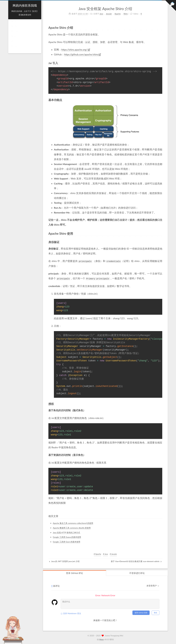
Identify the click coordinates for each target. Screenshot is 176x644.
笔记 (14, 44)
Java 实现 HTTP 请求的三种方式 (66, 532)
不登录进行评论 (137, 573)
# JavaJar (113, 554)
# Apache (97, 554)
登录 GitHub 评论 (74, 573)
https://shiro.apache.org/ (76, 50)
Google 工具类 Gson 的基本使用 (66, 542)
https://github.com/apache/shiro (82, 54)
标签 (25, 39)
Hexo (101, 639)
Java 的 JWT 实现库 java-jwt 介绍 (64, 561)
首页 (14, 24)
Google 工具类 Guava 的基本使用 (67, 537)
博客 (25, 29)
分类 (25, 34)
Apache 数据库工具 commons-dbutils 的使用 (72, 528)
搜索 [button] (14, 49)
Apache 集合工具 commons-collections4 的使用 (73, 523)
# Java (105, 554)
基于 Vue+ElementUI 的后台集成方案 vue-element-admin (136, 561)
